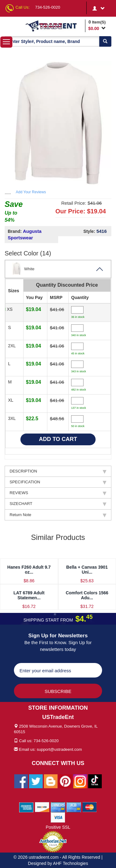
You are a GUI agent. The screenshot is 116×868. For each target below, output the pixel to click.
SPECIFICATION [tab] (58, 482)
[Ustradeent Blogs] (51, 781)
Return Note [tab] (58, 515)
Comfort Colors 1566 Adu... (87, 595)
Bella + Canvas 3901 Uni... (87, 569)
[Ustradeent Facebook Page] (21, 781)
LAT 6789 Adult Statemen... (29, 595)
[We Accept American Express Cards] (26, 807)
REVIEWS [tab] (58, 493)
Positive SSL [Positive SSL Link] (58, 827)
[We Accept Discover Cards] (42, 807)
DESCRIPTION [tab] (58, 471)
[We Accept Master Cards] (90, 807)
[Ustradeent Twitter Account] (36, 781)
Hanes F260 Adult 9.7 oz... (29, 569)
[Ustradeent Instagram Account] (80, 781)
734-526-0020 (48, 7)
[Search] (105, 41)
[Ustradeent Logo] (54, 26)
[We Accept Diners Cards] (58, 807)
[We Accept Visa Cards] (58, 817)
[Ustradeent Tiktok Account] (95, 781)
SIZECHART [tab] (58, 504)
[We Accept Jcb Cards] (74, 807)
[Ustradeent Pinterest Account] (65, 781)
